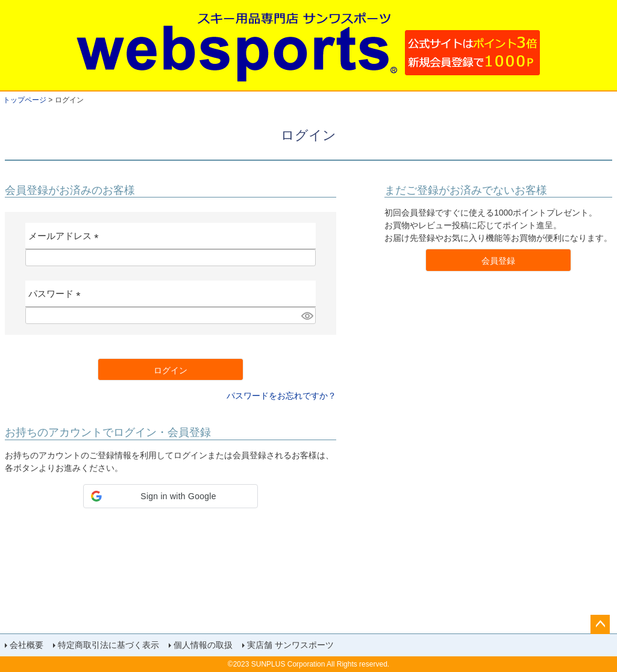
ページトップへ (600, 624)
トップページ (25, 100)
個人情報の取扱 (203, 645)
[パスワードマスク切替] (307, 316)
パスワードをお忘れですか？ (281, 396)
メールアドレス (66, 240)
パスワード (57, 298)
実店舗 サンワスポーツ (290, 645)
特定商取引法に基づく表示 (108, 645)
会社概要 (27, 645)
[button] (171, 496)
